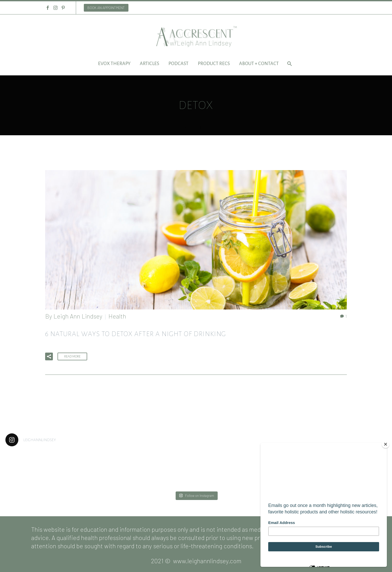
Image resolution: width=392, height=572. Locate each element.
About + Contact (259, 63)
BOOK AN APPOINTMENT (106, 8)
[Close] (386, 444)
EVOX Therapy (114, 63)
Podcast (178, 63)
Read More (72, 356)
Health (117, 316)
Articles (149, 63)
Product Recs (214, 63)
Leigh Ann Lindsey (78, 316)
